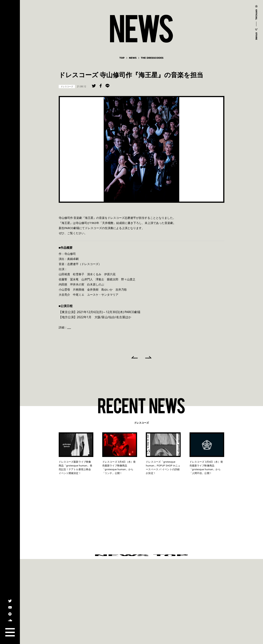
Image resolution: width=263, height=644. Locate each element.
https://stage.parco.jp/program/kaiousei (94, 327)
